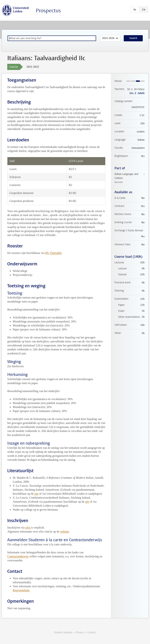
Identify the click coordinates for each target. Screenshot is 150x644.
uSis (28, 528)
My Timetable (53, 253)
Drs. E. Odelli (137, 93)
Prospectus (48, 11)
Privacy (80, 632)
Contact (92, 632)
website (65, 532)
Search (133, 38)
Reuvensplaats (21, 590)
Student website (63, 632)
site (36, 494)
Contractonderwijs (18, 556)
